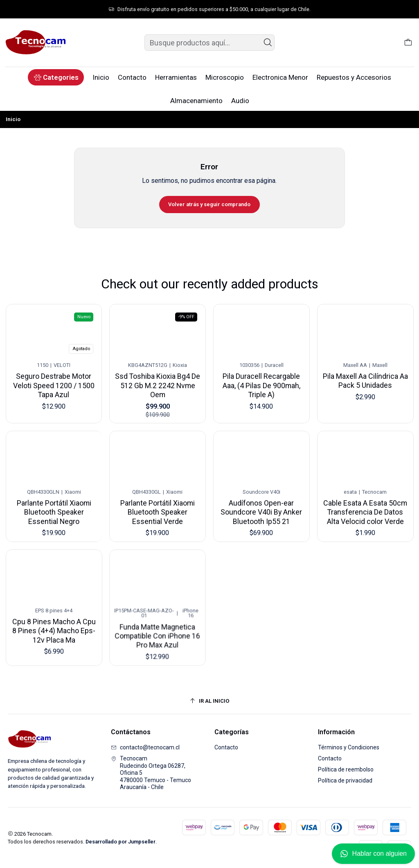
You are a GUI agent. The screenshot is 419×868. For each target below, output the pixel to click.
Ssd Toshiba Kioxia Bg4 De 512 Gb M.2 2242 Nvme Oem (158, 380)
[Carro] (408, 43)
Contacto (226, 747)
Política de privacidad (345, 780)
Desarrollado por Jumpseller (121, 842)
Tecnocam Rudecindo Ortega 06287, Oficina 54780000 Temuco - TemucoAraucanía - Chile (151, 773)
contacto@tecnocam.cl (145, 747)
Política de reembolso (346, 769)
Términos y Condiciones (349, 747)
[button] (56, 77)
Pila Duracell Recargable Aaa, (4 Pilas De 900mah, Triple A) (261, 378)
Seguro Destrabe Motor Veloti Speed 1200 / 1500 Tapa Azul (54, 382)
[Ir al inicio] (210, 701)
